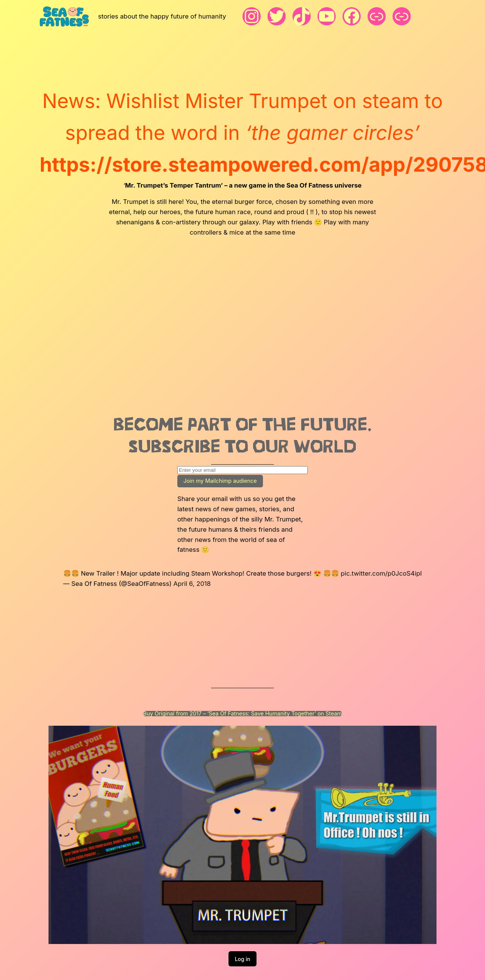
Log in (243, 959)
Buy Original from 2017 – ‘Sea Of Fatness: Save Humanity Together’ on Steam (242, 714)
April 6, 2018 (192, 584)
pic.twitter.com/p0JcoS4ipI (381, 573)
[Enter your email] (242, 470)
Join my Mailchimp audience (220, 481)
